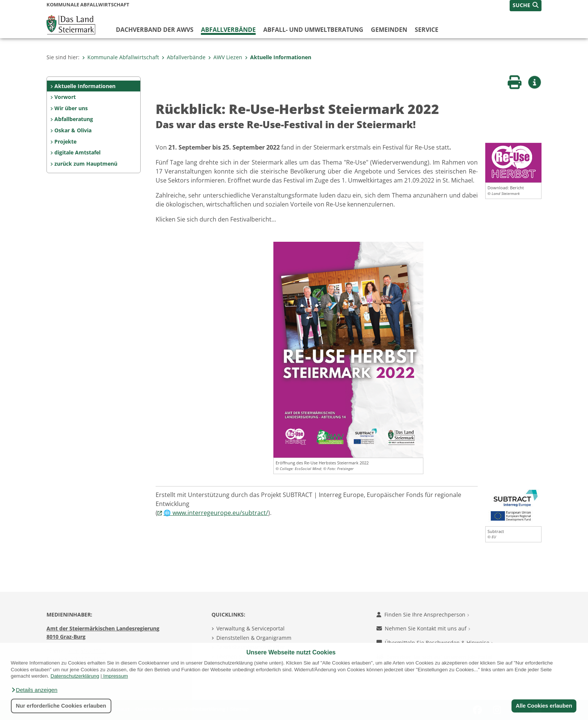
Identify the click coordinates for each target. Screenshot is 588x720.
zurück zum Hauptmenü (86, 164)
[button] (34, 690)
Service (427, 30)
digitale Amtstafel (77, 152)
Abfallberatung (74, 119)
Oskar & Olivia (73, 130)
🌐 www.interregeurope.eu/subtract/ (216, 513)
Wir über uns (71, 108)
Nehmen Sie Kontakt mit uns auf (423, 628)
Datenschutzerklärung (75, 676)
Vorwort (65, 97)
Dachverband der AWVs (155, 30)
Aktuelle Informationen (278, 57)
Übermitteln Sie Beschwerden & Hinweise (435, 643)
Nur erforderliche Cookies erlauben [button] (61, 706)
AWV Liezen (225, 57)
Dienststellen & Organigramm (254, 638)
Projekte (65, 141)
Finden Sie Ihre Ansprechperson (423, 614)
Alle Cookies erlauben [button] (544, 706)
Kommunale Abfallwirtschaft (121, 57)
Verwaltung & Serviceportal (250, 628)
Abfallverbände (228, 30)
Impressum (115, 676)
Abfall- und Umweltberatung (313, 30)
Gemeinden (389, 30)
